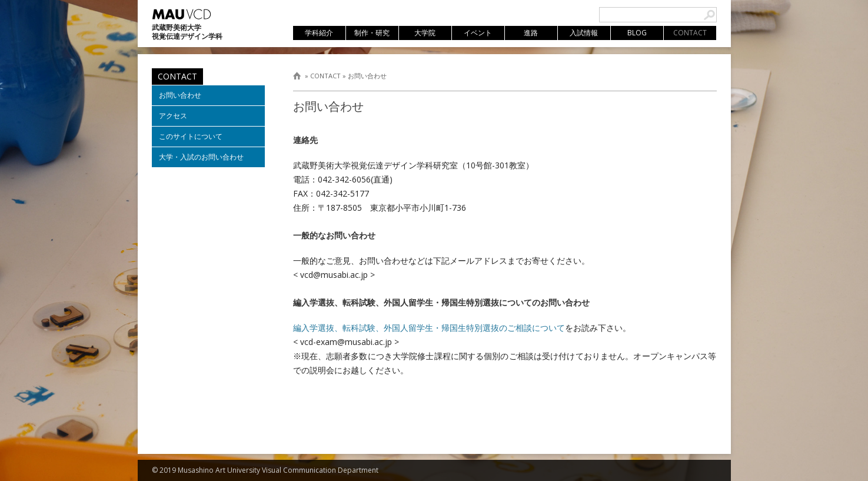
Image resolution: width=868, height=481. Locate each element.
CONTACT (325, 76)
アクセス (173, 116)
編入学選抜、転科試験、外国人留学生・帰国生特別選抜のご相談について (429, 328)
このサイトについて (191, 136)
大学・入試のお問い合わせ (201, 157)
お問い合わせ (367, 76)
